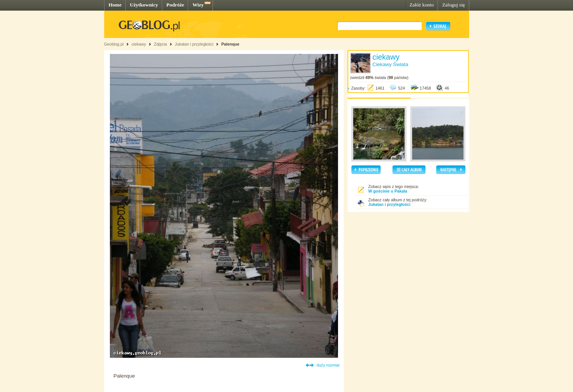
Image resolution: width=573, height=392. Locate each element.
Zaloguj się (454, 5)
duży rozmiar (328, 365)
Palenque (230, 44)
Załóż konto (422, 5)
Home (115, 5)
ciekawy (139, 44)
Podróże (175, 5)
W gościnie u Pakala (388, 191)
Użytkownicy (144, 5)
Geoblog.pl (114, 44)
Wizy (198, 5)
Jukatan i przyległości (194, 44)
